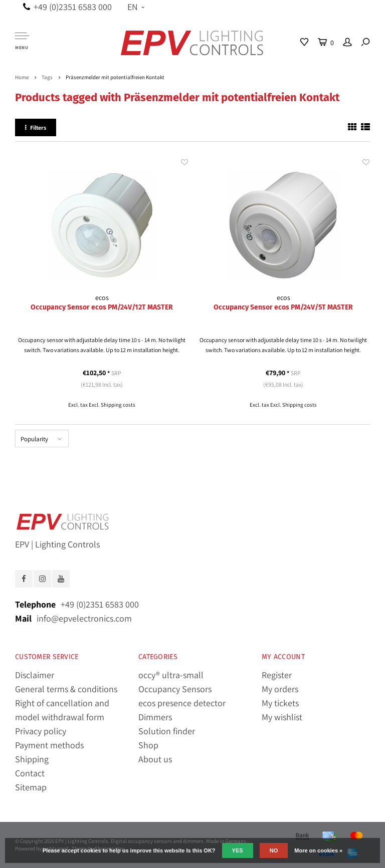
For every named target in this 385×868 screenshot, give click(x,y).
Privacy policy (41, 731)
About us (155, 759)
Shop (148, 745)
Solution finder (167, 731)
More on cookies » (318, 850)
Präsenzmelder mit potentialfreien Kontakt (115, 77)
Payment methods (49, 745)
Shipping (32, 759)
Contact (30, 773)
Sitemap (31, 787)
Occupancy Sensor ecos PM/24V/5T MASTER (283, 307)
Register (277, 675)
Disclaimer (35, 675)
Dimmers (155, 717)
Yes (238, 850)
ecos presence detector (182, 703)
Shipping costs (118, 405)
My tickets (280, 703)
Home (22, 77)
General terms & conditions (66, 689)
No (274, 850)
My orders (280, 689)
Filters (36, 127)
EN (136, 7)
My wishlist (282, 717)
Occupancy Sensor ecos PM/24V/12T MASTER (102, 307)
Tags (47, 77)
